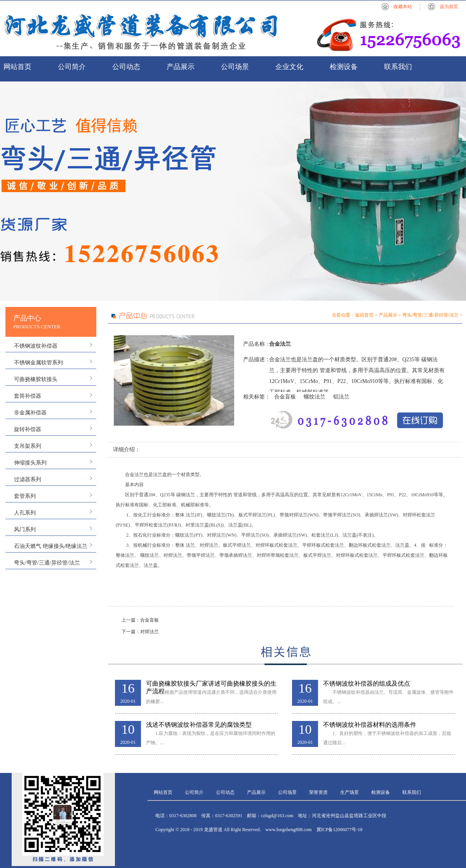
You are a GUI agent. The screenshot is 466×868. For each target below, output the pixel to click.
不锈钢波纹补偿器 (36, 346)
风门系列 (25, 529)
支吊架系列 (28, 446)
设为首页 (449, 7)
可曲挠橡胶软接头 (36, 379)
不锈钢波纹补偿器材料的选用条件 (370, 725)
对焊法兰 (150, 632)
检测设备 (344, 67)
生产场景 (349, 792)
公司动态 (126, 67)
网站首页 (17, 67)
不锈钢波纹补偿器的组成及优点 (367, 683)
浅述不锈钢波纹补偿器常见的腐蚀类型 (199, 725)
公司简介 (72, 67)
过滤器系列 (28, 479)
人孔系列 (25, 513)
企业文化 (289, 67)
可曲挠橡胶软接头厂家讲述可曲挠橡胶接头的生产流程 (211, 684)
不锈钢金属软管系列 (38, 363)
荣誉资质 (318, 792)
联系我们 (398, 67)
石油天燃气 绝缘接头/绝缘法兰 (51, 546)
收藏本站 (403, 7)
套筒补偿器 (28, 396)
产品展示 (181, 67)
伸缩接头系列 (30, 463)
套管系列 (25, 496)
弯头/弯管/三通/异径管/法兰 (47, 563)
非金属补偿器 (30, 413)
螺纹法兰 (315, 397)
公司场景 (235, 67)
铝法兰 (341, 397)
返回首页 (364, 315)
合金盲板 (285, 397)
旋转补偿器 (28, 429)
